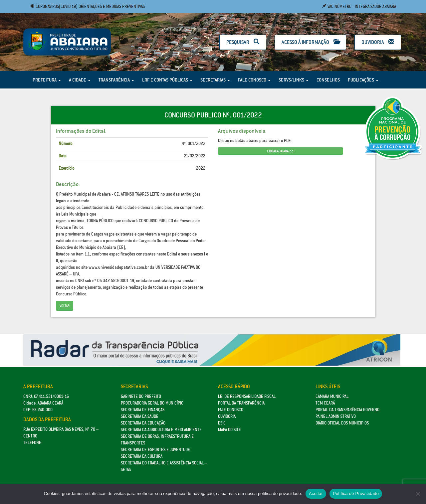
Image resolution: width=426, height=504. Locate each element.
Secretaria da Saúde (140, 416)
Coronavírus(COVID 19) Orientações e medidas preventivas (87, 6)
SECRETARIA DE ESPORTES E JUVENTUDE (155, 450)
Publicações (363, 80)
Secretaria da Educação (143, 423)
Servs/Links (294, 80)
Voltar (65, 306)
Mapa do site (229, 430)
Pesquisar (243, 42)
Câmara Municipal (332, 396)
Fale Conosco (254, 80)
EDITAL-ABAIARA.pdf (281, 151)
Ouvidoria (378, 42)
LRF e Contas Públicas (167, 80)
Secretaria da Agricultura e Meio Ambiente (161, 430)
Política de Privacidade (356, 494)
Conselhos (328, 80)
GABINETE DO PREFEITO (141, 396)
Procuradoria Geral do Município (152, 403)
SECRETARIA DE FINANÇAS (143, 410)
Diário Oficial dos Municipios (342, 423)
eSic (222, 423)
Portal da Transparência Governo (347, 410)
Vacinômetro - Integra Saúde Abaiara (359, 6)
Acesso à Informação (310, 42)
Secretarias (215, 80)
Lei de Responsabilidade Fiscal (247, 396)
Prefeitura (47, 80)
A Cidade (80, 80)
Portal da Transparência (241, 403)
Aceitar (316, 494)
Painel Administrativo (336, 416)
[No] (418, 494)
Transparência (116, 80)
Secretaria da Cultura (142, 456)
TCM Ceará (325, 403)
